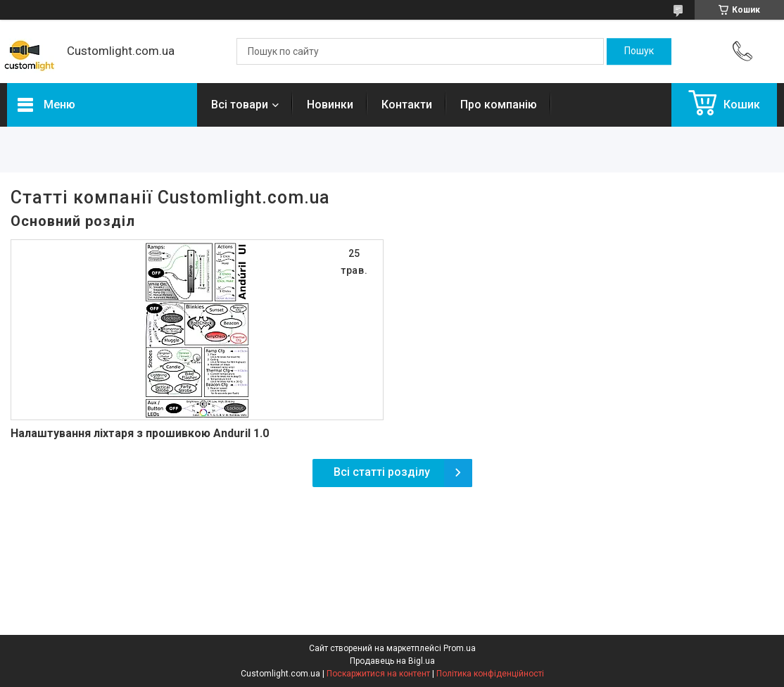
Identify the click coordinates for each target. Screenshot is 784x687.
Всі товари (240, 105)
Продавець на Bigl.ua (392, 661)
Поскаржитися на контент (378, 674)
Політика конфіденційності (490, 674)
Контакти (407, 105)
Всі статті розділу (382, 472)
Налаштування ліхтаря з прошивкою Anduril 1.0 (140, 433)
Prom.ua (460, 648)
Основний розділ (73, 221)
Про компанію (499, 105)
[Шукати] (639, 51)
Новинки (330, 105)
